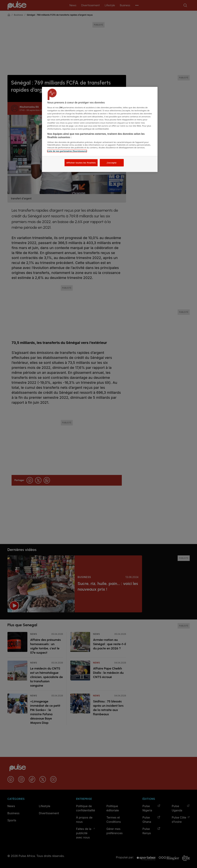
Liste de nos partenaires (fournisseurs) (67, 151)
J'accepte (112, 163)
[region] (100, 130)
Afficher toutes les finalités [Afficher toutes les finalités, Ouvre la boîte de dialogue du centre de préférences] (81, 163)
